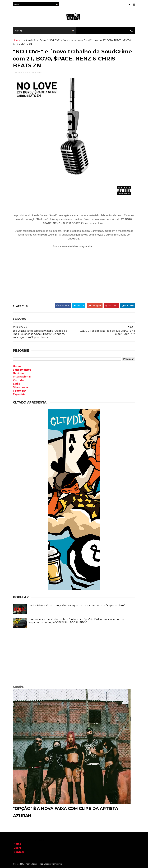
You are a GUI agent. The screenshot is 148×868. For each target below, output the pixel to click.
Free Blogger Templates (51, 864)
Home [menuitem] (17, 366)
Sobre (17, 848)
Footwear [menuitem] (20, 391)
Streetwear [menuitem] (21, 387)
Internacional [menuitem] (22, 377)
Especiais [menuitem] (20, 394)
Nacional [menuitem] (19, 373)
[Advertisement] (74, 657)
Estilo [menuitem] (17, 384)
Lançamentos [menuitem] (23, 370)
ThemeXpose (31, 864)
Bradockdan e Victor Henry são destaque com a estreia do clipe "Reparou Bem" (77, 605)
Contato (19, 852)
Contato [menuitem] (19, 380)
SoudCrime (40, 40)
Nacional (27, 40)
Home (17, 40)
